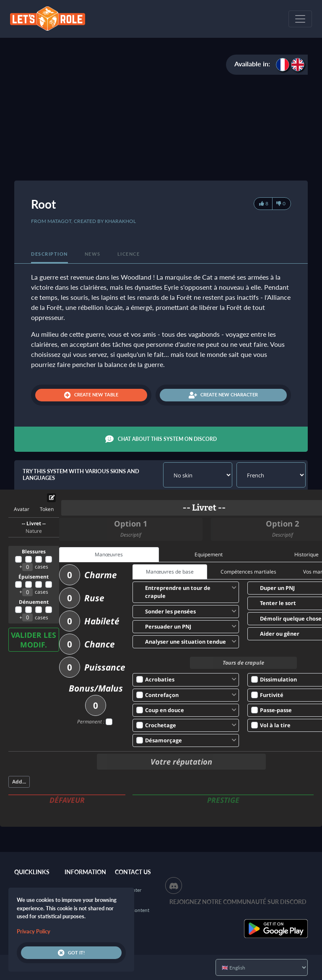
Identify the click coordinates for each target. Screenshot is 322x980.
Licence (129, 254)
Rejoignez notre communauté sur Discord (238, 902)
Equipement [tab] (209, 554)
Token (47, 509)
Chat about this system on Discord (161, 439)
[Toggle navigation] (300, 19)
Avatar (22, 509)
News (93, 254)
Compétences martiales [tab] (248, 572)
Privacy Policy (34, 931)
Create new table (91, 395)
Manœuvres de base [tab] (170, 572)
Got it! (71, 953)
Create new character (223, 395)
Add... (19, 782)
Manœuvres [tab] (109, 554)
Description (49, 254)
